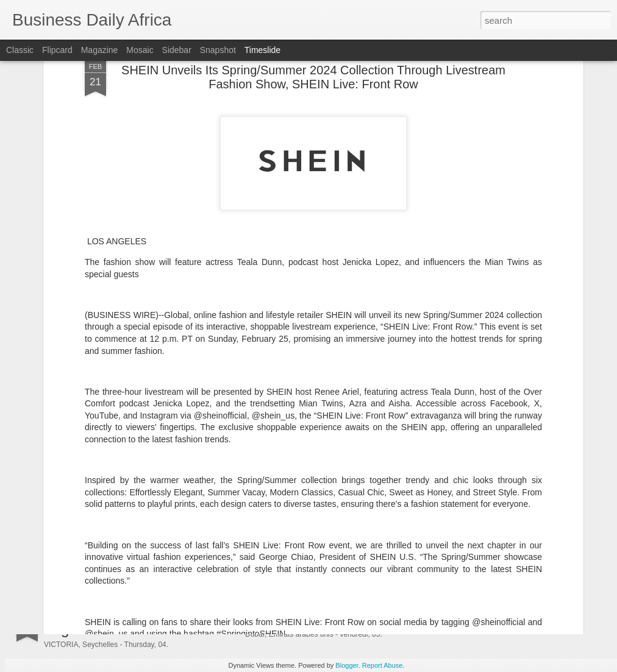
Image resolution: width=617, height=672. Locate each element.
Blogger (347, 665)
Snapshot (218, 50)
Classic (20, 50)
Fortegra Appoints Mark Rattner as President (354, 502)
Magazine (100, 50)
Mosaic (140, 50)
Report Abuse (383, 665)
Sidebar (177, 50)
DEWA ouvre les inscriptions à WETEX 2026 (353, 621)
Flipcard (57, 50)
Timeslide (262, 50)
